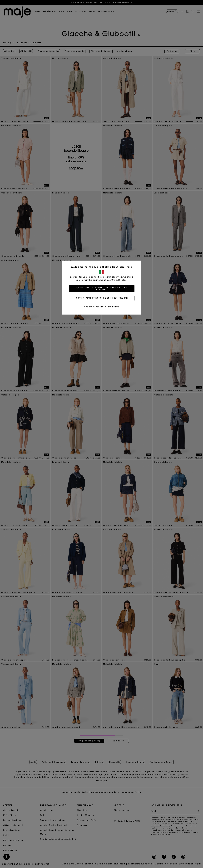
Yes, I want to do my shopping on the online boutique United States (101, 289)
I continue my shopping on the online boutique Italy (101, 298)
